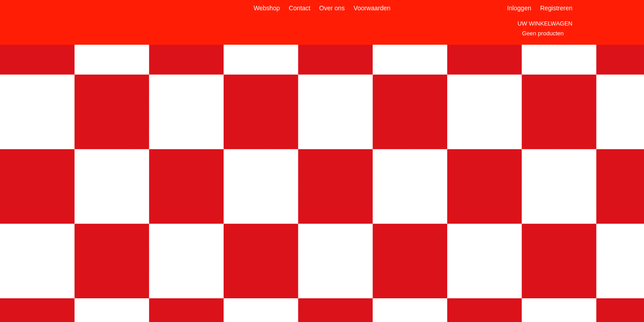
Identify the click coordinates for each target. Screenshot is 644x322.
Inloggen (519, 8)
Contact (300, 8)
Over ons (332, 8)
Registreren (556, 8)
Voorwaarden (372, 8)
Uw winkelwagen (545, 23)
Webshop (267, 8)
